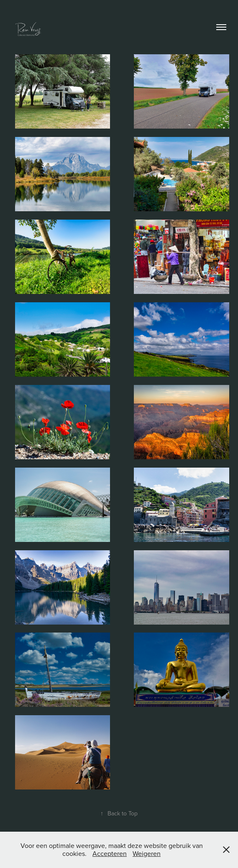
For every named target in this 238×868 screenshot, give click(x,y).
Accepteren (110, 853)
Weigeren (147, 853)
